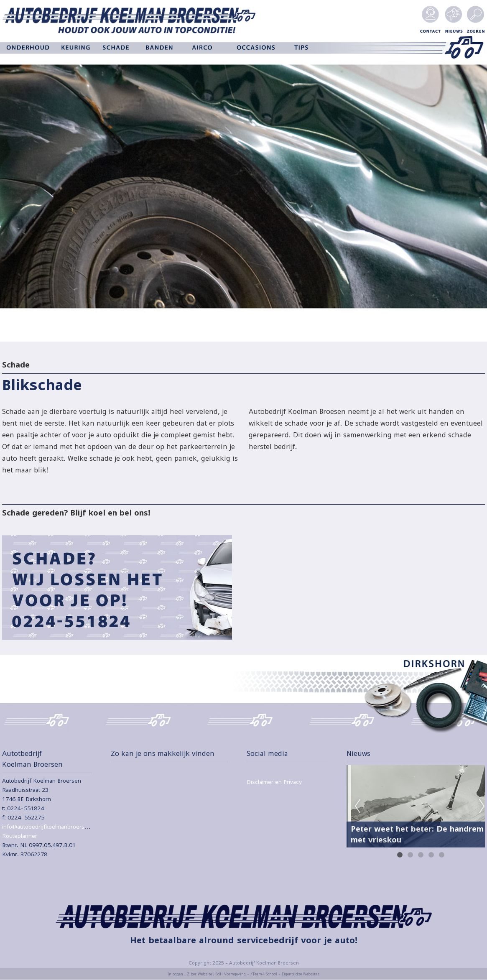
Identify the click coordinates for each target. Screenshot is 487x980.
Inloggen (175, 974)
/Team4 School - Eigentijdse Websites (285, 974)
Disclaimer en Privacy (274, 782)
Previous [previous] (357, 806)
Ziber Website (199, 974)
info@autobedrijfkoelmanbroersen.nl (50, 827)
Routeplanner (20, 836)
